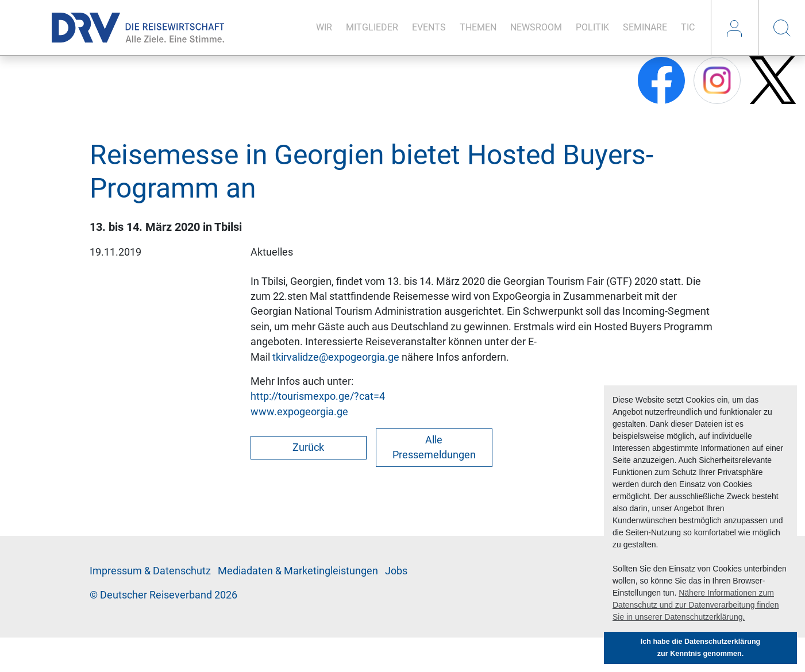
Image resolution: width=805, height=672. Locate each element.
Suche (781, 28)
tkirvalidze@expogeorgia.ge (336, 357)
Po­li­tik (592, 27)
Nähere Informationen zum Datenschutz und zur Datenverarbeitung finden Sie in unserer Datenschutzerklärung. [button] (696, 605)
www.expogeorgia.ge (299, 412)
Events (429, 27)
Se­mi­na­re (645, 27)
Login (734, 28)
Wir (324, 27)
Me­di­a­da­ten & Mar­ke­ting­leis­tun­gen (298, 571)
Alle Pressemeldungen (434, 447)
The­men (478, 27)
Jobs (396, 571)
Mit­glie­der (372, 27)
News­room (536, 27)
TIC (688, 27)
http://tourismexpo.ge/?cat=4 (318, 396)
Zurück (308, 447)
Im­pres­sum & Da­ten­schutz (150, 571)
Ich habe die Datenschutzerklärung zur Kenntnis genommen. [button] (701, 648)
